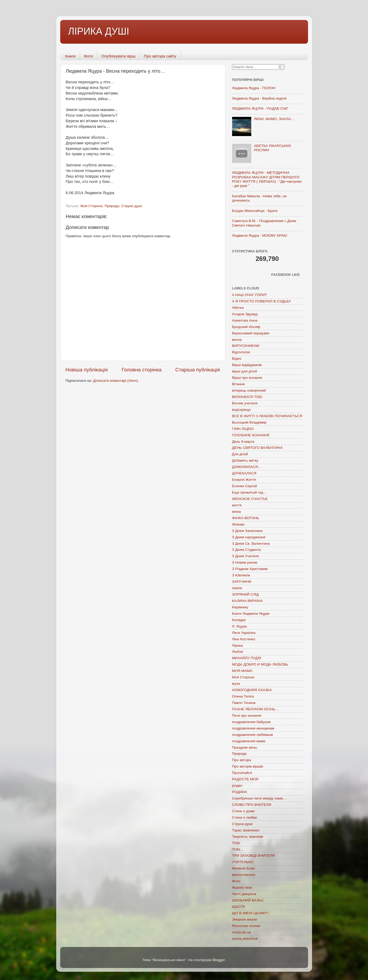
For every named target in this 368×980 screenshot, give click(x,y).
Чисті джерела (244, 894)
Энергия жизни (244, 919)
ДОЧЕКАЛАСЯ (244, 473)
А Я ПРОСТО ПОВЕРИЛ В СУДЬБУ (262, 301)
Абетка (238, 308)
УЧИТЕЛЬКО (243, 862)
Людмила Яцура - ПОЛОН (254, 88)
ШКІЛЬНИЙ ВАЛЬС (248, 900)
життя (237, 505)
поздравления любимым (252, 735)
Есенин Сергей (245, 486)
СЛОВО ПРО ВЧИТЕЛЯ (252, 805)
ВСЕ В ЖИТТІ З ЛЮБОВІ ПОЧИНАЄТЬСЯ (267, 416)
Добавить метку (245, 460)
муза (236, 684)
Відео (237, 358)
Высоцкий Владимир (249, 422)
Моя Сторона (92, 206)
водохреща (241, 410)
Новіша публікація (87, 370)
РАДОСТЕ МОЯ (245, 779)
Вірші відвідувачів (247, 365)
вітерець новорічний (249, 390)
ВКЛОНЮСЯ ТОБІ (247, 397)
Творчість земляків (248, 837)
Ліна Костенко (244, 639)
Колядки (239, 620)
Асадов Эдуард (245, 314)
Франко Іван (242, 887)
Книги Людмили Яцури (251, 614)
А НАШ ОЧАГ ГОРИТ (250, 295)
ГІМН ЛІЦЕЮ (243, 429)
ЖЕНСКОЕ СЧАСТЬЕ (250, 499)
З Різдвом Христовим (250, 569)
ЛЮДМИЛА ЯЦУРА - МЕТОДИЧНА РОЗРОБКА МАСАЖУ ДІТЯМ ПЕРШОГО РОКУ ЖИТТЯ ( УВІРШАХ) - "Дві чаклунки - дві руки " (267, 179)
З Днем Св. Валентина (251, 544)
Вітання (238, 384)
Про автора (242, 760)
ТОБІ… (238, 849)
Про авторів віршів (248, 766)
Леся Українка (244, 633)
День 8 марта (243, 442)
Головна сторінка (141, 370)
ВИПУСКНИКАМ (246, 346)
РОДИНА (240, 792)
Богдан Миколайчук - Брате (255, 211)
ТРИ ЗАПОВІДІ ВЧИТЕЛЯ (253, 856)
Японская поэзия (246, 926)
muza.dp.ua (242, 932)
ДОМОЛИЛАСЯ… (247, 467)
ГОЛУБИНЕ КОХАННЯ (251, 435)
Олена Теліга (243, 696)
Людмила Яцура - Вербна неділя (259, 98)
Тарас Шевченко (246, 830)
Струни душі (132, 206)
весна (237, 340)
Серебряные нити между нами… (259, 798)
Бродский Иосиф (246, 327)
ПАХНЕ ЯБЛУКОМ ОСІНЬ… (256, 709)
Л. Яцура (239, 626)
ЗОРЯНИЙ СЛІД (246, 594)
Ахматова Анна (245, 320)
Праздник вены (245, 747)
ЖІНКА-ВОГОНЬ (246, 518)
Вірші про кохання (247, 378)
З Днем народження (249, 537)
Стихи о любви (244, 817)
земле (237, 588)
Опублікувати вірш (118, 56)
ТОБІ (236, 843)
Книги (70, 56)
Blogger (219, 960)
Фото (88, 56)
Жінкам (238, 524)
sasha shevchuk (245, 939)
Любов (238, 652)
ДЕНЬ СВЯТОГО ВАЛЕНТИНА (257, 448)
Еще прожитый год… (249, 492)
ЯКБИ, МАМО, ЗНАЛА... (274, 119)
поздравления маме (249, 741)
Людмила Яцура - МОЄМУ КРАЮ (260, 235)
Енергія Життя (244, 480)
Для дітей (240, 454)
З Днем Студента (246, 550)
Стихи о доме (243, 811)
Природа (112, 206)
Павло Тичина (244, 703)
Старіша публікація (198, 370)
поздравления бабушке (251, 722)
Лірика (238, 645)
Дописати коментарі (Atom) (116, 381)
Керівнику (240, 607)
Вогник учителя (245, 403)
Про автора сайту (160, 56)
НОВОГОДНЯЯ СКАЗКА (252, 690)
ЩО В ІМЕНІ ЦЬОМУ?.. (251, 913)
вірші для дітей (245, 371)
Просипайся (242, 773)
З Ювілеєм (241, 575)
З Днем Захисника (247, 531)
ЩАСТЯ (238, 907)
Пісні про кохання (247, 715)
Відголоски (241, 352)
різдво (237, 786)
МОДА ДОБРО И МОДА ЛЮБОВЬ (260, 664)
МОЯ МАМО (242, 671)
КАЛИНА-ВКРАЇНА (247, 601)
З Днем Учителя (245, 556)
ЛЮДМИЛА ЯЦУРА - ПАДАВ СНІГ (260, 108)
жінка (236, 512)
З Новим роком (245, 562)
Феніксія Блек (243, 868)
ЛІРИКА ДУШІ (99, 31)
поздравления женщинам (253, 728)
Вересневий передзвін (251, 333)
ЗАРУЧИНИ (242, 582)
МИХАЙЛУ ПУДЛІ (247, 658)
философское (244, 875)
